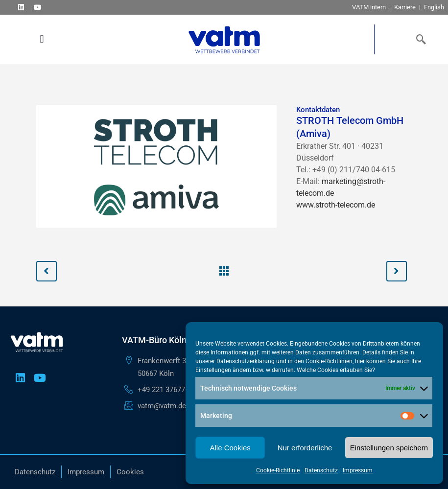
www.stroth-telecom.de (336, 205)
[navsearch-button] (419, 39)
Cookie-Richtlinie (278, 470)
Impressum (358, 470)
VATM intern (369, 7)
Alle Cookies (230, 448)
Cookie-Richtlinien (329, 361)
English (434, 7)
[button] (42, 39)
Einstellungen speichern (389, 448)
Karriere (405, 7)
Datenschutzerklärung (246, 361)
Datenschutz (321, 470)
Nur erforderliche (305, 448)
